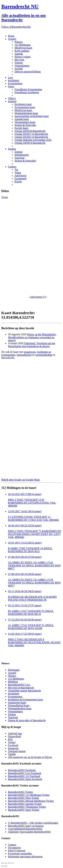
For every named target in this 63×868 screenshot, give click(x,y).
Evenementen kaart (25, 107)
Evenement (21, 179)
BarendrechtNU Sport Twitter (24, 810)
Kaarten (12, 101)
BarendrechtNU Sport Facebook (25, 779)
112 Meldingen (23, 45)
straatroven (30, 352)
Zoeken (12, 149)
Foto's (11, 86)
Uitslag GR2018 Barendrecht (30, 131)
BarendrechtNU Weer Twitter (23, 798)
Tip (16, 170)
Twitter (12, 742)
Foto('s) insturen (17, 851)
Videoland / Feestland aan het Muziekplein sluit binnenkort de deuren (32, 345)
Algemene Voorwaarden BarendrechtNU (29, 832)
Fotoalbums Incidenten (27, 92)
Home (11, 36)
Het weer (19, 60)
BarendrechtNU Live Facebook (25, 773)
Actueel (12, 39)
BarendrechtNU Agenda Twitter (25, 804)
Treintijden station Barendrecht (24, 691)
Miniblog (13, 682)
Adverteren (21, 176)
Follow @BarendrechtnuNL (16, 27)
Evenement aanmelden (20, 854)
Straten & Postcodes (25, 125)
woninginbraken (44, 355)
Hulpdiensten (22, 155)
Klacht (18, 182)
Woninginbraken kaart (26, 113)
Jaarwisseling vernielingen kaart (32, 116)
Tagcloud (19, 158)
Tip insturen (14, 848)
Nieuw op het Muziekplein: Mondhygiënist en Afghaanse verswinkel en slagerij (32, 337)
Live (10, 78)
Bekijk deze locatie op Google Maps (21, 480)
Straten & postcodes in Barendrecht (27, 720)
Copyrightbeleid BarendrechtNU (25, 829)
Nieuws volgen (22, 57)
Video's (12, 98)
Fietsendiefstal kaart (19, 705)
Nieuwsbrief (14, 736)
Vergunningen (22, 66)
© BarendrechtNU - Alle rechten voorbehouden (33, 823)
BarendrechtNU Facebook (22, 770)
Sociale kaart (21, 128)
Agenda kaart (22, 119)
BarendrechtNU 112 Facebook (24, 776)
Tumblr (12, 754)
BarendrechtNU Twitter (20, 792)
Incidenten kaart (23, 104)
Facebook (13, 745)
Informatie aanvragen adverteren (25, 857)
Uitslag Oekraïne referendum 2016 (33, 140)
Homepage (14, 670)
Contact (12, 167)
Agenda (19, 54)
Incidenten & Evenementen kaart (25, 700)
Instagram (13, 748)
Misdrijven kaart (23, 48)
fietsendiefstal (24, 355)
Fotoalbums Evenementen (28, 89)
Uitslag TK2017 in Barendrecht (31, 134)
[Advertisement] (15, 248)
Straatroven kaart (17, 703)
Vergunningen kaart (25, 122)
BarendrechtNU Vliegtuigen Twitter (27, 807)
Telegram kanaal (17, 751)
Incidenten (14, 80)
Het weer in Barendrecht (21, 688)
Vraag (18, 173)
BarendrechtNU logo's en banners (26, 826)
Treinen (19, 63)
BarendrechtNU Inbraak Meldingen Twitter (31, 801)
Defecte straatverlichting (28, 72)
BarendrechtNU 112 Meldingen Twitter (29, 795)
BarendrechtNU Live (19, 685)
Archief (19, 69)
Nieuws (19, 42)
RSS (10, 739)
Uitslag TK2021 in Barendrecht (31, 137)
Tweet (5, 197)
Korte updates (22, 51)
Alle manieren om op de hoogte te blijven (30, 757)
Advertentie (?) (38, 297)
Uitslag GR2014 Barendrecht (30, 143)
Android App (15, 733)
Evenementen (15, 83)
